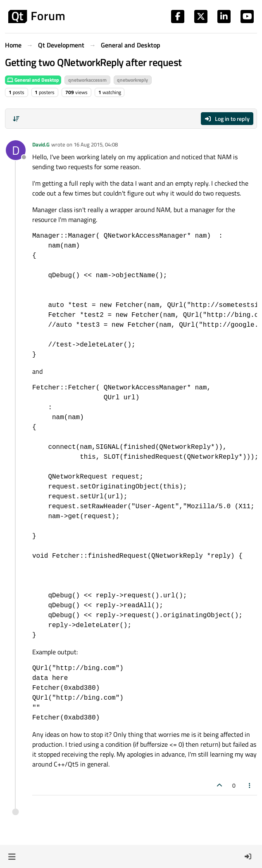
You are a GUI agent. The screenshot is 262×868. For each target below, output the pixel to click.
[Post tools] (250, 785)
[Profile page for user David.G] (16, 150)
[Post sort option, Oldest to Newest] (16, 119)
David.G (41, 144)
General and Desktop (33, 80)
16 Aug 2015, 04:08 (96, 144)
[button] (12, 856)
